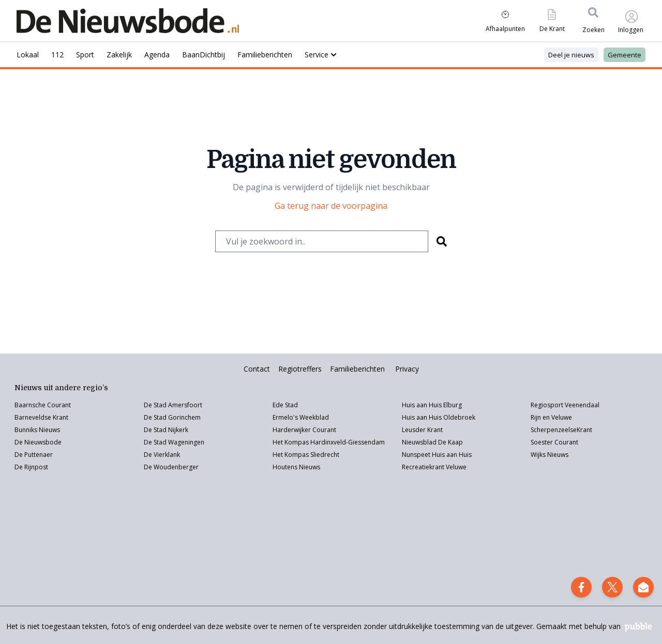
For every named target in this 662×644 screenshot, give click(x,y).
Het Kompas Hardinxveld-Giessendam (329, 442)
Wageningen (185, 442)
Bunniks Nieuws (37, 430)
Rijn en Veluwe (551, 417)
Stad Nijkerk (171, 430)
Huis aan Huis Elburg (432, 405)
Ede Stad (285, 405)
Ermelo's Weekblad (301, 417)
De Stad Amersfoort (173, 405)
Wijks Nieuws (550, 455)
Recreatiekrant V (426, 467)
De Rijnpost (31, 467)
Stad (160, 442)
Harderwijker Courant (304, 430)
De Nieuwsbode (38, 442)
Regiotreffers (300, 369)
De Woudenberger (171, 467)
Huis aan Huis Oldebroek (439, 417)
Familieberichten (357, 369)
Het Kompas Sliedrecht (306, 455)
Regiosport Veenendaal (565, 405)
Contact (257, 369)
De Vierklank (162, 455)
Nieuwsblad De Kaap (432, 442)
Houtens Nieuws (296, 467)
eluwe (458, 467)
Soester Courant (554, 442)
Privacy (407, 369)
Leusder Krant (422, 430)
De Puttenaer (34, 455)
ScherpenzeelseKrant (561, 430)
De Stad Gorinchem (172, 417)
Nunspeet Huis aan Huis (437, 455)
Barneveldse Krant (41, 417)
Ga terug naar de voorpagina (331, 206)
